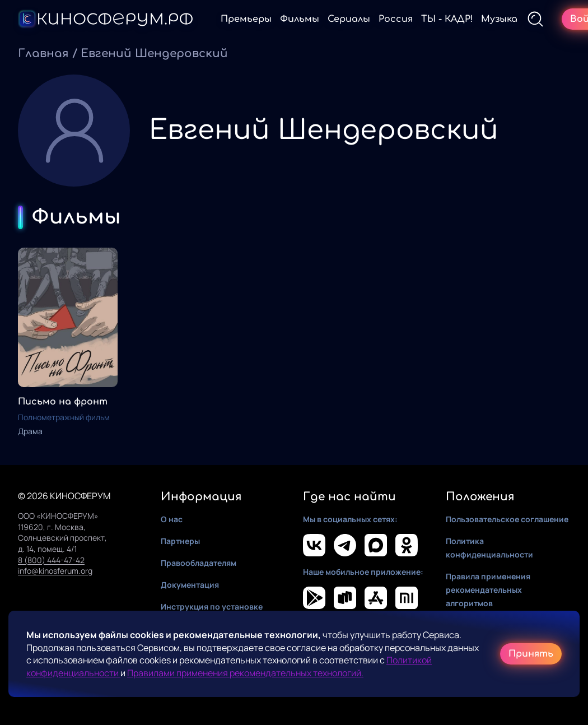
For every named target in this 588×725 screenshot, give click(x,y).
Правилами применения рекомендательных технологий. (245, 673)
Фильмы (300, 19)
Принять (531, 654)
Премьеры (246, 19)
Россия (396, 19)
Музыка (499, 19)
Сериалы (349, 19)
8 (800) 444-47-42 (51, 560)
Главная (43, 54)
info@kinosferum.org (55, 571)
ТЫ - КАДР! (447, 19)
